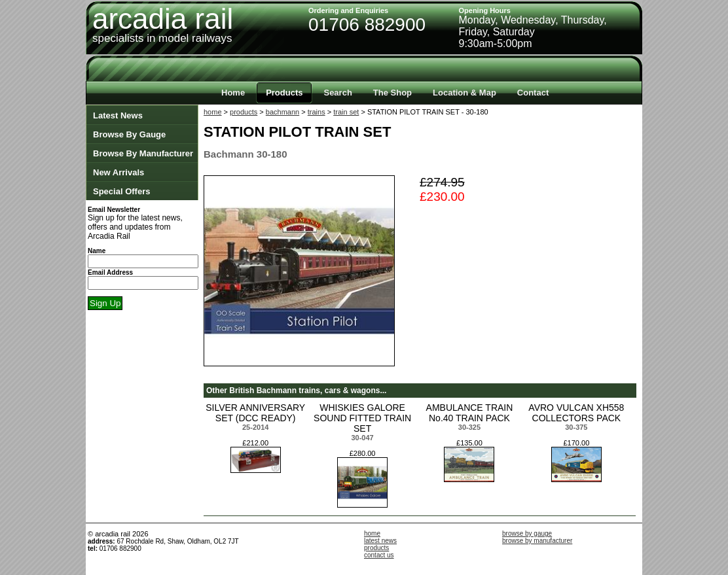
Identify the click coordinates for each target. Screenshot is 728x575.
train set (346, 112)
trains (317, 112)
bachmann (282, 112)
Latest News (118, 115)
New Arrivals (118, 172)
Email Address (110, 272)
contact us (379, 555)
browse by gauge (527, 533)
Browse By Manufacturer (143, 153)
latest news (380, 541)
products (244, 112)
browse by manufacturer (537, 541)
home (213, 112)
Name (97, 251)
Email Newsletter (114, 210)
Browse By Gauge (129, 134)
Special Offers (121, 191)
